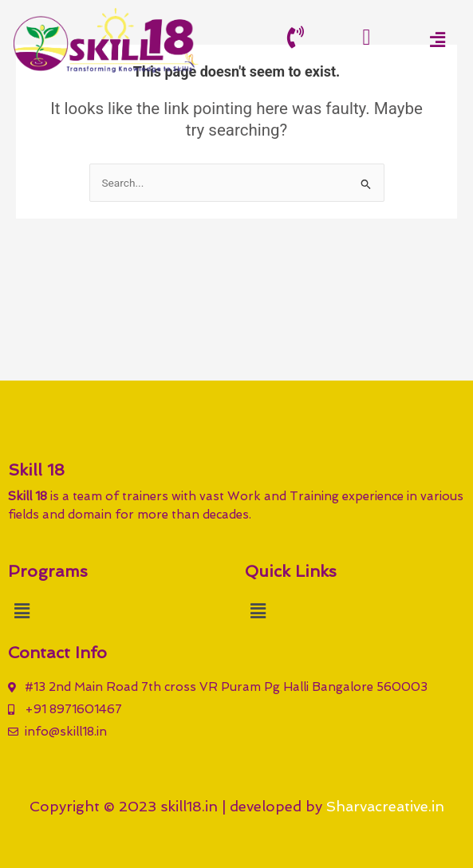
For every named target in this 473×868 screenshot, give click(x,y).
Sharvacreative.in (385, 806)
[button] (438, 40)
